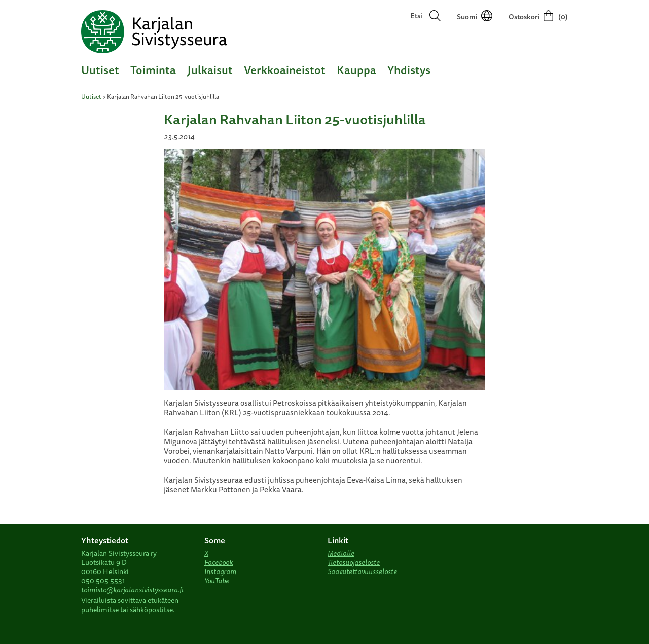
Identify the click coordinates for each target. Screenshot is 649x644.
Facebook (219, 562)
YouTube (217, 581)
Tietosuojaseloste (354, 562)
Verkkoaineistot (285, 70)
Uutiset (100, 70)
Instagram (220, 571)
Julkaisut (210, 70)
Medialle (341, 553)
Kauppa (356, 70)
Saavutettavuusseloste (362, 571)
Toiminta (153, 70)
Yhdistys (409, 70)
